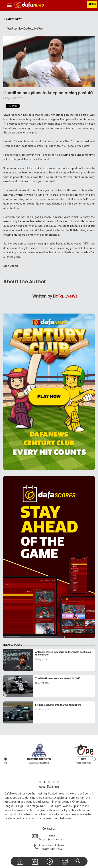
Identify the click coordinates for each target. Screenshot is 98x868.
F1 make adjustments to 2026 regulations (58, 705)
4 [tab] (53, 782)
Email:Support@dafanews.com (49, 838)
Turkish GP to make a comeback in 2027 (58, 678)
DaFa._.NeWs (65, 296)
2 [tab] (45, 782)
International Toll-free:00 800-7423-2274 (49, 848)
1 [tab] (40, 782)
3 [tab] (49, 782)
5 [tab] (58, 782)
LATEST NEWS (13, 19)
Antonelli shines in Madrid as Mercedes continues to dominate (63, 653)
